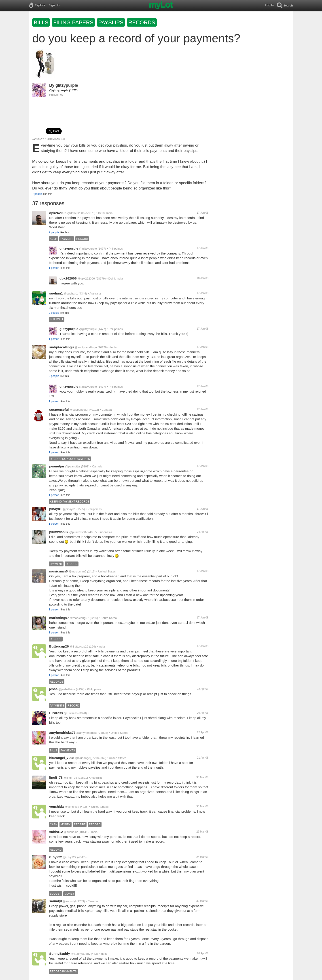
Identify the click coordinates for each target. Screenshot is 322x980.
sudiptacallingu (61, 347)
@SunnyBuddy (80, 954)
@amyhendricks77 (88, 733)
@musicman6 (77, 571)
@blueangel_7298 (87, 758)
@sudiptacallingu (86, 347)
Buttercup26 (59, 646)
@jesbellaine (67, 689)
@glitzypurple (59, 90)
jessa (53, 689)
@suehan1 (71, 293)
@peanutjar (73, 466)
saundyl (56, 901)
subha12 (56, 832)
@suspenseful (79, 410)
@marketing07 (79, 618)
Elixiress (56, 713)
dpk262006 (58, 213)
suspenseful (59, 409)
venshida (56, 807)
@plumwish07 (78, 532)
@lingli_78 (70, 778)
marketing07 (59, 618)
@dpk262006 (76, 213)
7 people (37, 194)
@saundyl (69, 901)
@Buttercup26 (79, 647)
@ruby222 (70, 857)
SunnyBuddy (60, 954)
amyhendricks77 (62, 733)
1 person (54, 268)
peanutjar (57, 466)
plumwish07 (59, 532)
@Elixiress (71, 713)
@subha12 (71, 832)
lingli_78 (56, 777)
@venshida (72, 807)
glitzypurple (67, 85)
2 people (54, 232)
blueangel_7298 (62, 758)
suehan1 (56, 293)
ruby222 (56, 857)
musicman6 (58, 571)
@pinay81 (69, 509)
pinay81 (55, 509)
